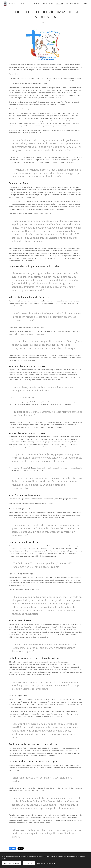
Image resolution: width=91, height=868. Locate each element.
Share (12, 848)
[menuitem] (38, 4)
